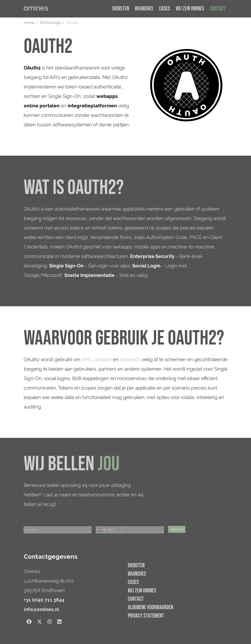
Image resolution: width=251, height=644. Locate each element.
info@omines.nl (41, 609)
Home (29, 23)
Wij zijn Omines (190, 9)
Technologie (50, 23)
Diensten (121, 9)
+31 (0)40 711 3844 (44, 600)
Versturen (177, 529)
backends (130, 359)
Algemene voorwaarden (151, 607)
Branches (144, 9)
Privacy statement (146, 616)
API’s (87, 359)
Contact (218, 9)
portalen (103, 359)
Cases (164, 9)
